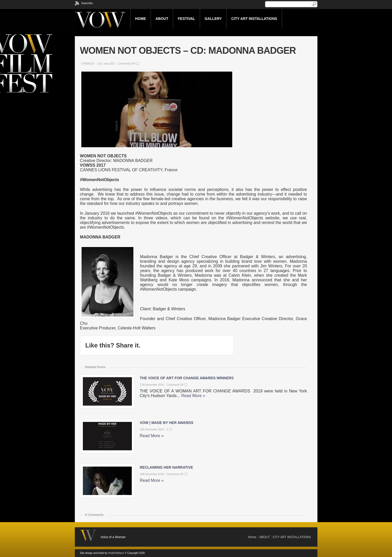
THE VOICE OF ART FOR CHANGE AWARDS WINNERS (187, 378)
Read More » (193, 396)
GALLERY (213, 19)
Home (141, 19)
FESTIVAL (186, 19)
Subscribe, (87, 3)
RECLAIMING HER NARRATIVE (167, 467)
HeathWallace (116, 553)
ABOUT (162, 19)
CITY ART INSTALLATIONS (254, 19)
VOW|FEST (88, 64)
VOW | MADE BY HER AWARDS (167, 423)
